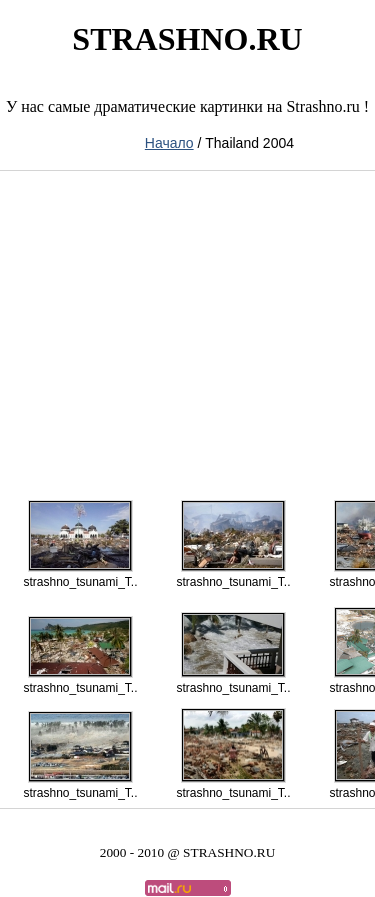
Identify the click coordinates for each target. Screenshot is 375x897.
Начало (169, 143)
